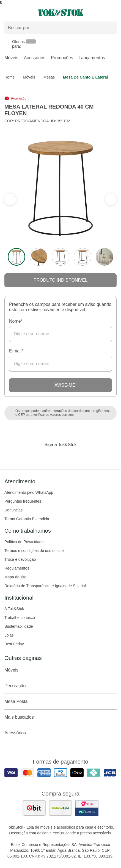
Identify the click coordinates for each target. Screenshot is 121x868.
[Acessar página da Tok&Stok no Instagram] (53, 456)
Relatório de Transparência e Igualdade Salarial (45, 586)
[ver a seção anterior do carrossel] (111, 200)
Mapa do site (15, 577)
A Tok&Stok (14, 609)
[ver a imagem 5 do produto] (105, 257)
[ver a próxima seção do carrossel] (10, 200)
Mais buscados (61, 717)
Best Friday (14, 644)
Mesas (49, 77)
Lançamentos (92, 58)
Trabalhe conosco (20, 618)
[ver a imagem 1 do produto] (16, 257)
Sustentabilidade (19, 626)
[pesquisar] (110, 28)
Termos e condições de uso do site (34, 551)
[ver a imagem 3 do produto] (61, 257)
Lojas (9, 635)
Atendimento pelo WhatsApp (29, 492)
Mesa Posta (61, 702)
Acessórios (35, 58)
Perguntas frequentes (23, 501)
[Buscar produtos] (61, 28)
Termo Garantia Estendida (27, 519)
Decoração (61, 686)
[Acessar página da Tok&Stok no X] (84, 456)
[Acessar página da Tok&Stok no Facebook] (37, 456)
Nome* (16, 321)
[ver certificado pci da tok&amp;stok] (87, 808)
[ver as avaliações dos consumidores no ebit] (34, 808)
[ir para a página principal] (61, 13)
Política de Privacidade (24, 542)
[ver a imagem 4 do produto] (82, 257)
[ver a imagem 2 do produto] (38, 257)
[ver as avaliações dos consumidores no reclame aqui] (61, 808)
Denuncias (13, 510)
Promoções (62, 58)
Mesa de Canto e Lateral (85, 77)
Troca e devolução (20, 559)
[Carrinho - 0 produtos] (113, 13)
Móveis (11, 58)
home (9, 77)
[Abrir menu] (20, 13)
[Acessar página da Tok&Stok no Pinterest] (68, 456)
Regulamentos (17, 568)
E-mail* (16, 351)
